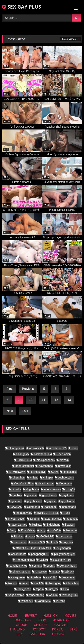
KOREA (57, 629)
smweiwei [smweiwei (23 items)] (41, 572)
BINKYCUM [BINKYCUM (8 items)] (25, 460)
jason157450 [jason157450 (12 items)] (19, 525)
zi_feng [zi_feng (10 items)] (61, 601)
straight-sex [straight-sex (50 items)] (18, 577)
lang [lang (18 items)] (43, 530)
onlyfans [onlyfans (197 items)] (68, 542)
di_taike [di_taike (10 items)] (16, 489)
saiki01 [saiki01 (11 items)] (44, 560)
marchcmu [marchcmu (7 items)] (20, 542)
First (10, 389)
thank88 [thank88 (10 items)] (39, 583)
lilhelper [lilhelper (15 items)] (19, 536)
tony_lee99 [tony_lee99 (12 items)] (24, 589)
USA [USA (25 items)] (66, 589)
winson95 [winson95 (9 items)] (27, 601)
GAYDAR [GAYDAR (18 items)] (16, 507)
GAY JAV (58, 634)
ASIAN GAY (61, 620)
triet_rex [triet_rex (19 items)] (53, 589)
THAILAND (17, 629)
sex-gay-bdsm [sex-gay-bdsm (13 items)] (68, 566)
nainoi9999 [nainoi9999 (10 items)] (38, 542)
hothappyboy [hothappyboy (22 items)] (24, 513)
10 (31, 400)
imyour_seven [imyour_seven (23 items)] (17, 519)
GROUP (22, 625)
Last (25, 411)
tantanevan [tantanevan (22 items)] (69, 577)
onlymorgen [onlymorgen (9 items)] (64, 548)
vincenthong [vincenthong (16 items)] (37, 595)
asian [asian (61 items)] (75, 448)
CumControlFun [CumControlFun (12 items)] (24, 483)
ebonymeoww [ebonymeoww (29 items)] (53, 489)
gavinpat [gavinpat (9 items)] (32, 495)
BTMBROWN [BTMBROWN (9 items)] (18, 472)
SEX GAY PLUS (21, 7)
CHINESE (41, 625)
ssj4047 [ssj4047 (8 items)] (69, 572)
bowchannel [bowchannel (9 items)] (46, 466)
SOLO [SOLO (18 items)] (56, 572)
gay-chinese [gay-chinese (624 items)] (50, 495)
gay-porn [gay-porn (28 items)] (17, 501)
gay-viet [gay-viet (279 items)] (52, 501)
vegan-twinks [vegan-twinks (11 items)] (16, 595)
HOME (12, 616)
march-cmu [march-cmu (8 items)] (66, 536)
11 (44, 400)
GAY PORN (37, 634)
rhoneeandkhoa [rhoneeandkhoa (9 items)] (25, 560)
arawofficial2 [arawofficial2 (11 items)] (37, 448)
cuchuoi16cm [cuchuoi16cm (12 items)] (66, 478)
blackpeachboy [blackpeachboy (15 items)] (46, 460)
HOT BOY (38, 629)
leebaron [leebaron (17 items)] (71, 530)
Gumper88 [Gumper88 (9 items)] (33, 507)
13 (69, 400)
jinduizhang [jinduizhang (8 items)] (53, 525)
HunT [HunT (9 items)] (67, 513)
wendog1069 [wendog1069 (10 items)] (70, 595)
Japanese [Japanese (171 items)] (72, 519)
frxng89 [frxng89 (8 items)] (70, 489)
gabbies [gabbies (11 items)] (17, 495)
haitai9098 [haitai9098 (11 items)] (51, 507)
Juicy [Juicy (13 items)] (13, 530)
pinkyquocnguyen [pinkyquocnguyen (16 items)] (65, 554)
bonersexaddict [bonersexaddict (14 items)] (25, 466)
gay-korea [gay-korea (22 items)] (68, 495)
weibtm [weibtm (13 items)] (53, 595)
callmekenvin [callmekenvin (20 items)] (38, 472)
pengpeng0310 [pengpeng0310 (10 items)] (40, 554)
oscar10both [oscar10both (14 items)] (19, 554)
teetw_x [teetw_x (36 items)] (13, 583)
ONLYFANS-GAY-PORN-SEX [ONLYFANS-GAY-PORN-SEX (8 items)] (34, 548)
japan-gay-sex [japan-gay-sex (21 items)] (53, 519)
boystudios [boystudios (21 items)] (65, 466)
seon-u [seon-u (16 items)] (51, 566)
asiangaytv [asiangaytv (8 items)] (22, 454)
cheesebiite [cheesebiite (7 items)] (70, 472)
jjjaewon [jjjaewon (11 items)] (70, 525)
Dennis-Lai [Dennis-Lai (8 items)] (66, 483)
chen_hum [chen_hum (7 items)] (19, 478)
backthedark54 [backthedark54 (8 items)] (43, 454)
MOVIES (70, 616)
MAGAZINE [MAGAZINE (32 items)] (47, 536)
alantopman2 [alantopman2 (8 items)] (17, 448)
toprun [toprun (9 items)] (40, 589)
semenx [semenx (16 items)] (37, 566)
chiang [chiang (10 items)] (34, 478)
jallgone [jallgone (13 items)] (35, 519)
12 (56, 400)
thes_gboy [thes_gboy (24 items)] (55, 583)
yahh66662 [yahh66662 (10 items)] (45, 601)
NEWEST (30, 616)
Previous (28, 389)
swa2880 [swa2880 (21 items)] (52, 577)
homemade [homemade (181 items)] (69, 507)
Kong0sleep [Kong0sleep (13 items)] (28, 530)
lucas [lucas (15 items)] (32, 536)
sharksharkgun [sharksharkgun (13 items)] (22, 572)
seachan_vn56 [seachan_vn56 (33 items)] (19, 566)
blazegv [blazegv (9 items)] (65, 460)
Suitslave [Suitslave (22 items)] (36, 577)
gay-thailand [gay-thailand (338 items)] (35, 501)
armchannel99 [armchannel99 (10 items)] (58, 448)
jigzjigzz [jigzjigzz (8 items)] (37, 525)
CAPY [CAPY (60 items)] (55, 472)
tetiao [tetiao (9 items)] (26, 583)
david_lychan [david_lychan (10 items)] (46, 483)
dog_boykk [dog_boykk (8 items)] (33, 489)
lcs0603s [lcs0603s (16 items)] (56, 530)
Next (10, 411)
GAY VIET (61, 625)
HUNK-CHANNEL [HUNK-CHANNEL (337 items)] (48, 513)
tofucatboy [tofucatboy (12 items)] (72, 583)
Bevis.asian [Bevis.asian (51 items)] (64, 454)
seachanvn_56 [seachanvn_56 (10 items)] (62, 560)
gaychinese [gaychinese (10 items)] (68, 501)
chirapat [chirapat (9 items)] (48, 478)
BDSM (42, 620)
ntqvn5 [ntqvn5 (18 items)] (54, 542)
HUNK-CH (51, 616)
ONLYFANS (23, 620)
